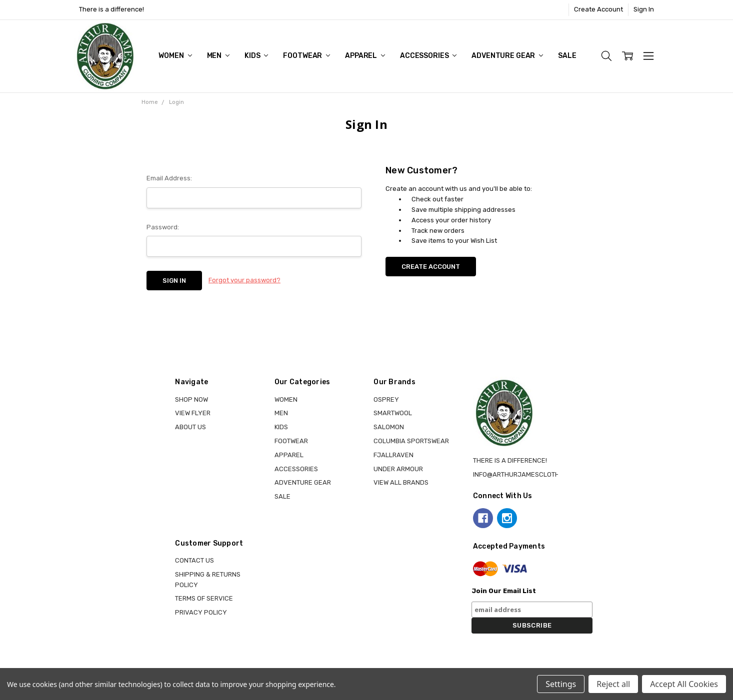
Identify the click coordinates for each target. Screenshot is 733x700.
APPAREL (365, 56)
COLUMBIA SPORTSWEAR (411, 441)
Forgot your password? (244, 280)
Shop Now (191, 399)
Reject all (613, 684)
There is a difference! (111, 9)
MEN (218, 56)
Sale (567, 56)
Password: (163, 227)
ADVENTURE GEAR (507, 56)
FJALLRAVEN (393, 455)
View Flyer (193, 413)
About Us (190, 427)
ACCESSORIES (428, 56)
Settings (561, 684)
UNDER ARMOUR (398, 469)
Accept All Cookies (684, 684)
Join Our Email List (504, 591)
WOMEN (175, 56)
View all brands (401, 482)
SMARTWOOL (393, 413)
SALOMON (389, 427)
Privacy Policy (201, 612)
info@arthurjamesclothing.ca (527, 474)
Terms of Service (204, 598)
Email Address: (169, 178)
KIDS (256, 56)
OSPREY (386, 399)
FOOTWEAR (306, 56)
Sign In (644, 9)
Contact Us (194, 560)
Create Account (598, 9)
